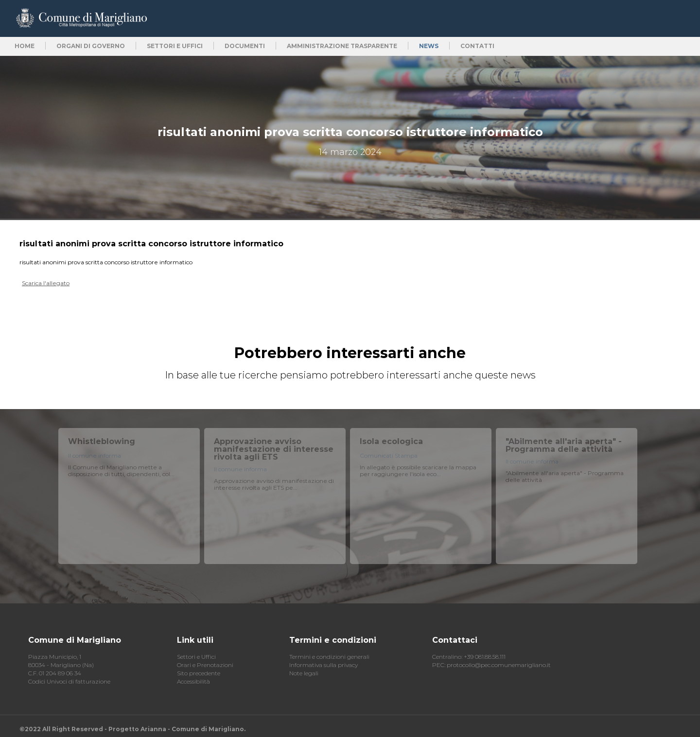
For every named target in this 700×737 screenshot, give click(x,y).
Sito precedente (199, 673)
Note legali (304, 673)
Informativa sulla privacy (324, 665)
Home (25, 46)
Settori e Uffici (196, 657)
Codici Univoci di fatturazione (69, 681)
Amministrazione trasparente (342, 46)
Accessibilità (193, 681)
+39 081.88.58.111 (485, 657)
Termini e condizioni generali (329, 657)
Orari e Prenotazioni (205, 665)
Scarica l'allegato (46, 283)
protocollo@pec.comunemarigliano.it (499, 665)
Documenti (245, 46)
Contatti (477, 46)
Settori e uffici (175, 46)
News (429, 46)
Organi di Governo (91, 46)
